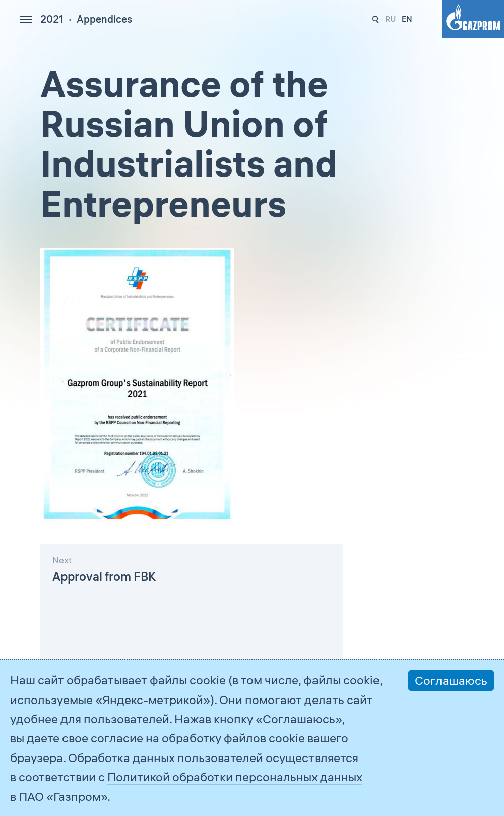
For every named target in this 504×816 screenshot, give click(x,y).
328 (376, 19)
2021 (52, 19)
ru (390, 19)
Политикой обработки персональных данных (235, 777)
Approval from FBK (104, 576)
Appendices (104, 19)
